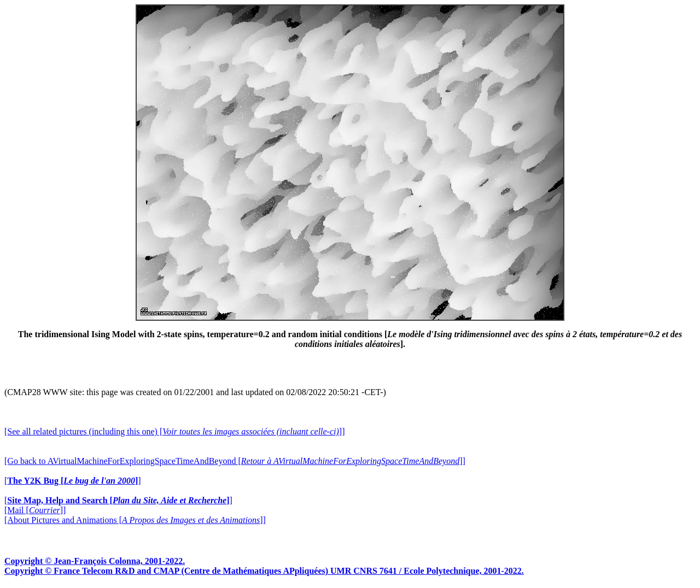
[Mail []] (35, 510)
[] (73, 481)
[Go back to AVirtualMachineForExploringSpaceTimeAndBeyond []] (235, 461)
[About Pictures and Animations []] (135, 520)
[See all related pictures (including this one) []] (174, 431)
